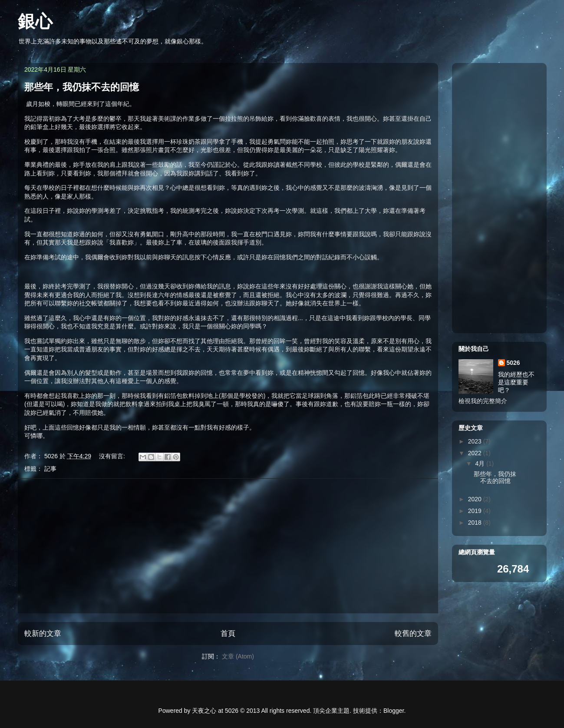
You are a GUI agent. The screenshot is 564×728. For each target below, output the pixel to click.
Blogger (394, 711)
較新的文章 (43, 634)
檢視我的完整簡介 (483, 401)
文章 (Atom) (238, 656)
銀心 (35, 21)
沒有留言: (112, 456)
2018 (475, 523)
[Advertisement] (228, 546)
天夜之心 (204, 711)
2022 (475, 453)
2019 (475, 511)
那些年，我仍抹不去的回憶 (82, 87)
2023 (475, 441)
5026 (513, 363)
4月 (481, 463)
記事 (50, 469)
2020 (475, 499)
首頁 (228, 634)
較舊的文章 (413, 634)
